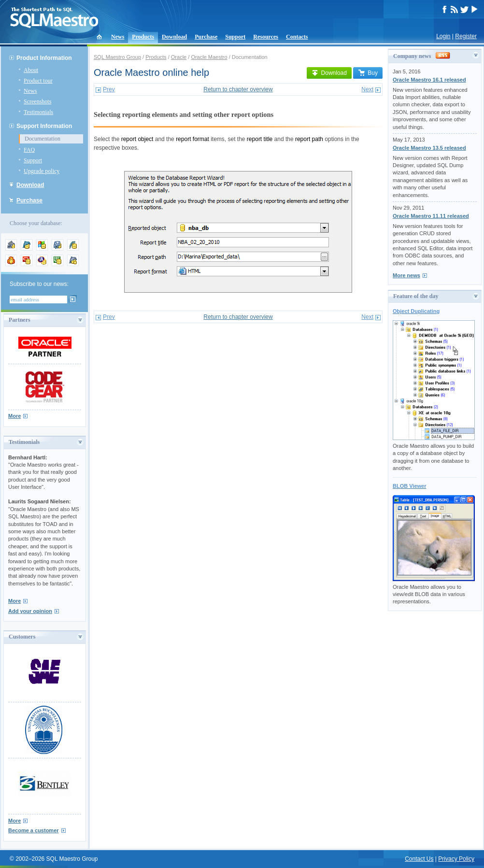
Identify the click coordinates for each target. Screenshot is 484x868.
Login (443, 36)
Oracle (179, 57)
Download (174, 37)
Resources (266, 37)
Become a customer (34, 830)
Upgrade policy (42, 171)
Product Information (44, 58)
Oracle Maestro (209, 57)
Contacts (297, 37)
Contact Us (419, 859)
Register (466, 36)
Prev (109, 89)
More (14, 416)
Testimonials (38, 112)
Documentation (43, 139)
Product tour (38, 81)
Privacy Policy (456, 859)
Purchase (206, 37)
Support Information (44, 126)
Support (235, 37)
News (118, 37)
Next (367, 89)
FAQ (29, 150)
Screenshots (37, 101)
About (31, 70)
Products (143, 37)
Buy (368, 73)
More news (406, 275)
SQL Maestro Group (117, 57)
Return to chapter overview (238, 89)
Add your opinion (30, 611)
